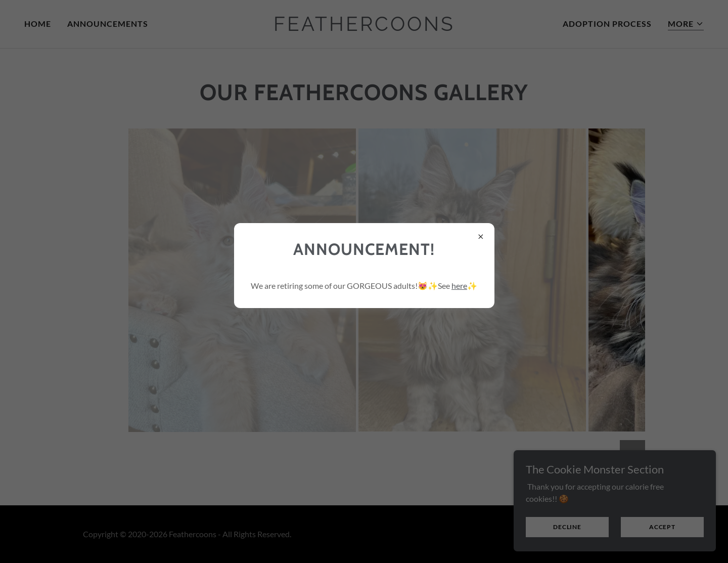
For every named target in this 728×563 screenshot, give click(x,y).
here (459, 286)
